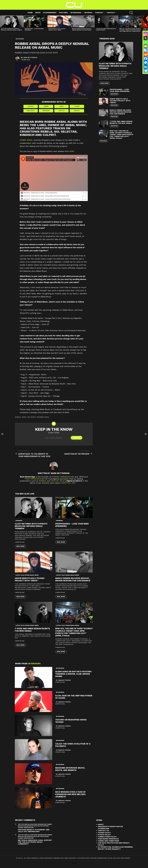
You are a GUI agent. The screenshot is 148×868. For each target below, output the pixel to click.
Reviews (88, 13)
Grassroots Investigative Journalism (110, 827)
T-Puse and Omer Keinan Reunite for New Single (121, 122)
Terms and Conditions (108, 841)
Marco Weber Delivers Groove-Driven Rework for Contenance (82, 29)
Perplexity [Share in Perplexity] (31, 111)
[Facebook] (146, 58)
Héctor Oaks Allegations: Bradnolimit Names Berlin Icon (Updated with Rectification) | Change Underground (35, 826)
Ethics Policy (104, 835)
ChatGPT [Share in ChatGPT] (31, 106)
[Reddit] (146, 54)
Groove (55, 481)
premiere (19, 521)
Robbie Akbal (26, 140)
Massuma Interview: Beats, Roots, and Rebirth (70, 769)
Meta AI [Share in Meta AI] (77, 111)
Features (63, 13)
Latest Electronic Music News (27, 575)
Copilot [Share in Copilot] (62, 111)
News (38, 13)
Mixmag (43, 481)
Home (30, 13)
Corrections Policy (107, 837)
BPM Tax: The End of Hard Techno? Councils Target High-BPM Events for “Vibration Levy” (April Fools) (130, 30)
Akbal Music (21, 417)
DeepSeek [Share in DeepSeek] (46, 111)
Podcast (99, 13)
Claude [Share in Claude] (77, 106)
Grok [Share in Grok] (61, 106)
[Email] (146, 46)
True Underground (35, 479)
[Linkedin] (146, 67)
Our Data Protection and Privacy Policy (114, 844)
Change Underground (63, 477)
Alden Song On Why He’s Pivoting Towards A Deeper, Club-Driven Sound (73, 674)
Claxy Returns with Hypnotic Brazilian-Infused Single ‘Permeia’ (12, 29)
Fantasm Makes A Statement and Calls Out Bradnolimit (34, 831)
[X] (146, 38)
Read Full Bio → (70, 483)
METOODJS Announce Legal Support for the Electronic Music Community (35, 842)
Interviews (76, 13)
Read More (20, 546)
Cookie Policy (104, 833)
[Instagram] (146, 34)
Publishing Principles (108, 839)
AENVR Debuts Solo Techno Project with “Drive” (57, 29)
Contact (111, 13)
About (101, 824)
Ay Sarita (32, 417)
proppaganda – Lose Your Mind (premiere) (120, 90)
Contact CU (103, 831)
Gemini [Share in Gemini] (46, 106)
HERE (72, 151)
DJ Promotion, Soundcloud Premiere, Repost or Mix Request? (115, 848)
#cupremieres (50, 13)
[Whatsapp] (146, 42)
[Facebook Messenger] (146, 63)
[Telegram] (146, 71)
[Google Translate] (146, 50)
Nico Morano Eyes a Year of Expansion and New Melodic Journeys (71, 794)
